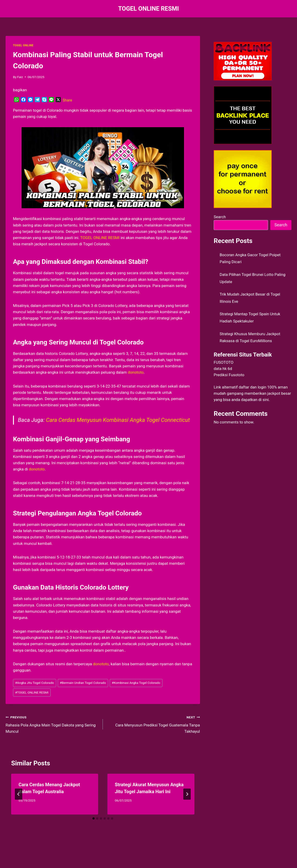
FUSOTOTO (224, 362)
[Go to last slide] (19, 794)
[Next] (187, 794)
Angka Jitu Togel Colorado (34, 683)
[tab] (94, 818)
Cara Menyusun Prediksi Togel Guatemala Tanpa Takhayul (153, 724)
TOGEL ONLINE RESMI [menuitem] (100, 238)
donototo (101, 664)
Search (220, 217)
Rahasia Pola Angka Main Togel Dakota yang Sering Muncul (52, 724)
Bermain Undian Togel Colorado (83, 683)
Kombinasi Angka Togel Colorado (136, 683)
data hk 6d (223, 369)
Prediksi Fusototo (229, 375)
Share (67, 100)
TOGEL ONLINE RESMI (32, 692)
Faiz (20, 77)
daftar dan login (253, 387)
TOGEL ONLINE (23, 45)
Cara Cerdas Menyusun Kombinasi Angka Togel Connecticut (118, 420)
